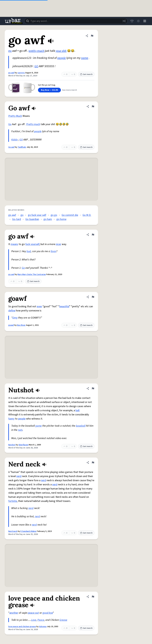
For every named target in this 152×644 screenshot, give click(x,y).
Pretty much (33, 124)
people (62, 58)
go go (54, 215)
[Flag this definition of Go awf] (93, 106)
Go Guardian (32, 219)
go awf (11, 73)
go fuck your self (37, 215)
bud (29, 251)
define (12, 311)
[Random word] (123, 21)
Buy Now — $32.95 (49, 90)
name (85, 58)
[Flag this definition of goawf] (93, 297)
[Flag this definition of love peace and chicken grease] (93, 597)
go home (61, 219)
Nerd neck (13, 531)
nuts (20, 430)
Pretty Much (15, 116)
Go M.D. (87, 215)
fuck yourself (32, 244)
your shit (61, 51)
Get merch (86, 74)
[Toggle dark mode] (138, 21)
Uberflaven (23, 445)
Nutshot (12, 445)
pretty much (36, 51)
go (10, 51)
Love (34, 620)
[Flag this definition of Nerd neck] (93, 463)
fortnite (13, 501)
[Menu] (145, 21)
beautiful (64, 306)
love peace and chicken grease (22, 627)
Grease (63, 620)
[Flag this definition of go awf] (92, 36)
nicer (58, 244)
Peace (41, 620)
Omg (15, 318)
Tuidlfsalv (22, 147)
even (39, 306)
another (14, 613)
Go (10, 124)
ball (77, 410)
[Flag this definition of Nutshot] (93, 388)
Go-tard (17, 219)
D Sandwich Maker (28, 531)
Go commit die (70, 215)
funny (11, 419)
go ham (48, 219)
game (39, 426)
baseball (81, 426)
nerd (19, 476)
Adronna (43, 627)
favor (53, 251)
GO (36, 66)
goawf (11, 325)
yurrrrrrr (21, 73)
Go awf (11, 147)
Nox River (21, 325)
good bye (48, 613)
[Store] (132, 21)
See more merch (69, 90)
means (14, 244)
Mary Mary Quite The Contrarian (32, 274)
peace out (33, 613)
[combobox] (76, 21)
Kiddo (14, 140)
